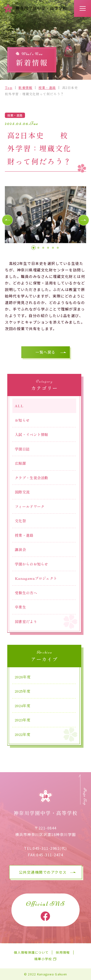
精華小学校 (43, 959)
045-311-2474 (50, 855)
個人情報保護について (31, 953)
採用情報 (63, 953)
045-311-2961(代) (50, 848)
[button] (7, 220)
